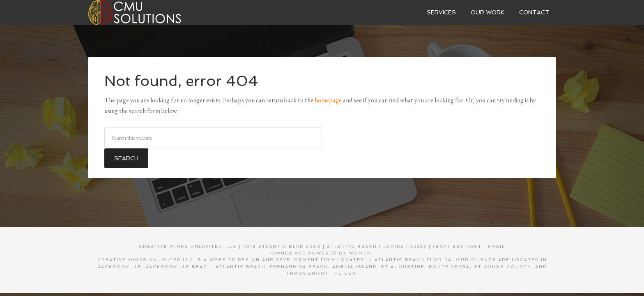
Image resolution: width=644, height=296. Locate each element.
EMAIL (496, 246)
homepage (328, 100)
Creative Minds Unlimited (149, 12)
